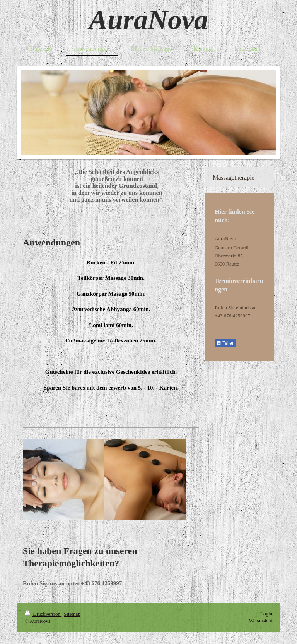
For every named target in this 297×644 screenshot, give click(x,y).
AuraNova (148, 20)
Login (266, 614)
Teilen (225, 343)
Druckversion (43, 614)
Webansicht (261, 621)
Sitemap (72, 614)
